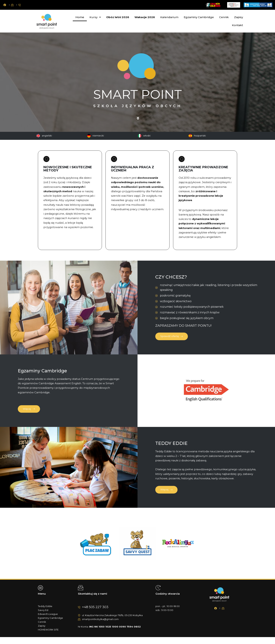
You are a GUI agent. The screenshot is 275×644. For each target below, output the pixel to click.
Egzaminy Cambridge (199, 17)
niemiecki (98, 136)
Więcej (31, 413)
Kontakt (237, 25)
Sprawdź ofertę (174, 339)
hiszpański (200, 136)
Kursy (95, 17)
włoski (147, 136)
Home (80, 17)
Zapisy (239, 17)
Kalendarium (169, 17)
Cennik (224, 17)
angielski (47, 136)
